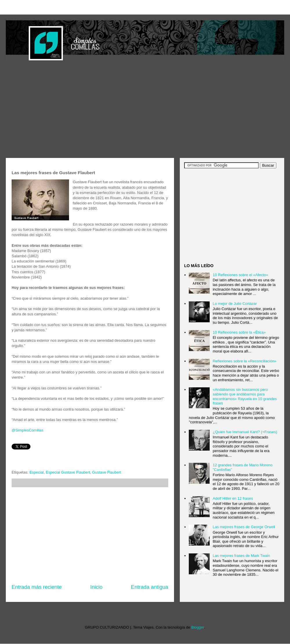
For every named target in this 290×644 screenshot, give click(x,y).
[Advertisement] (107, 110)
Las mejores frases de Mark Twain (241, 556)
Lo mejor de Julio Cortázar (235, 304)
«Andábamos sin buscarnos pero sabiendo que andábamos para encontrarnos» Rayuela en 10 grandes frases (245, 396)
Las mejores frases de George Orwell (244, 527)
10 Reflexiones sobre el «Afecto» (240, 275)
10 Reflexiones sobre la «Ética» (239, 332)
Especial (36, 472)
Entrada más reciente (37, 587)
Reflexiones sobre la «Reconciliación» (244, 361)
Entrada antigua (150, 587)
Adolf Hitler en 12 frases (233, 498)
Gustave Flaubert (107, 472)
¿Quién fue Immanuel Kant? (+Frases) (245, 432)
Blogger (198, 627)
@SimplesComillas (27, 430)
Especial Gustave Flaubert (68, 472)
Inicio (96, 587)
